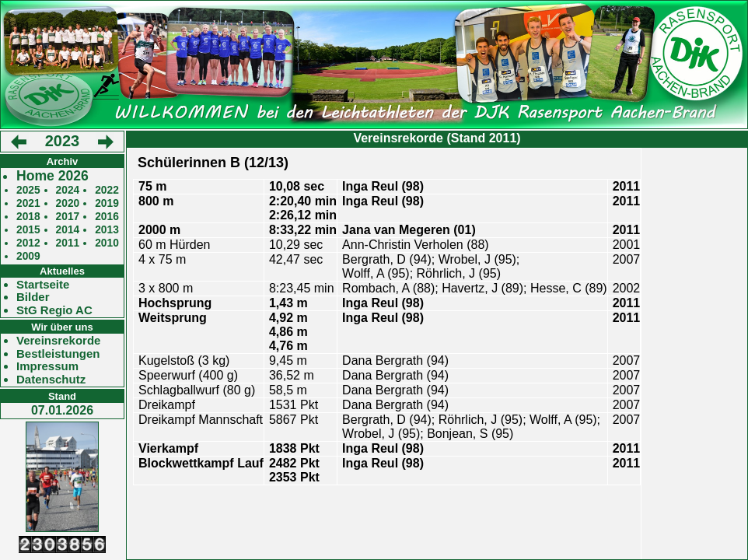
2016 (107, 217)
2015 (28, 230)
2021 (28, 203)
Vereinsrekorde (58, 341)
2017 (68, 217)
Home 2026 (52, 176)
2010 (107, 243)
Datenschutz (51, 380)
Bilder (33, 297)
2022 (107, 190)
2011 (68, 243)
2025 (28, 190)
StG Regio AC (54, 310)
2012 (28, 243)
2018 (28, 217)
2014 (68, 230)
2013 (107, 230)
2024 (68, 190)
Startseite (43, 285)
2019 (107, 203)
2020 (68, 203)
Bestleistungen (58, 354)
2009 (28, 256)
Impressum (47, 366)
